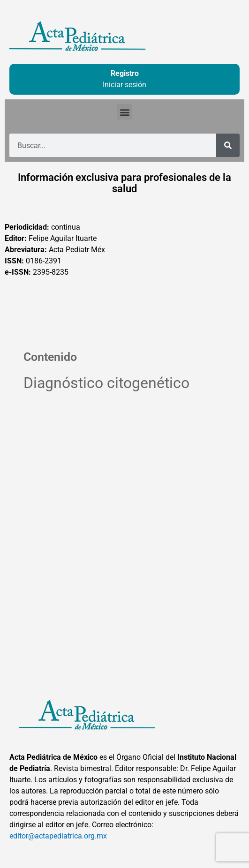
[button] (124, 112)
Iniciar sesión (124, 85)
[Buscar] (228, 145)
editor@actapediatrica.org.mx (58, 836)
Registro (125, 73)
